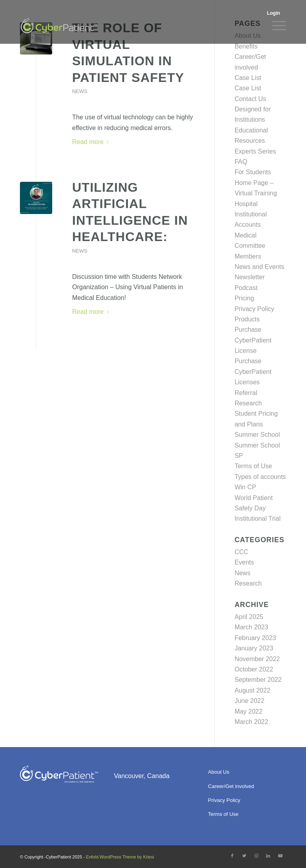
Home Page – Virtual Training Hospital (256, 193)
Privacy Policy (255, 309)
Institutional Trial (258, 519)
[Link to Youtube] (280, 856)
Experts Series (255, 151)
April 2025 (249, 617)
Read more (92, 142)
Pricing (244, 298)
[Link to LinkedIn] (268, 856)
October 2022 (254, 669)
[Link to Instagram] (256, 856)
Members (248, 256)
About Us (219, 772)
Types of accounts (260, 477)
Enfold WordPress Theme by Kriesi (120, 857)
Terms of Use (253, 466)
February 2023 (255, 638)
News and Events (260, 267)
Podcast (246, 288)
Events (244, 562)
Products (247, 319)
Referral (246, 393)
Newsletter (250, 277)
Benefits (246, 46)
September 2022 (258, 680)
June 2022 (250, 701)
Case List (248, 78)
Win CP (245, 487)
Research (248, 403)
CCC (242, 552)
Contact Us (250, 99)
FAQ (241, 162)
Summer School (257, 435)
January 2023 (254, 648)
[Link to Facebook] (232, 856)
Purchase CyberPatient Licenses (253, 372)
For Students (253, 172)
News (80, 91)
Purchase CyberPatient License (253, 340)
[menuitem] (275, 13)
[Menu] (275, 26)
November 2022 (257, 659)
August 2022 (253, 690)
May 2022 (249, 711)
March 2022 (252, 722)
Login (274, 13)
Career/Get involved (231, 786)
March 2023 (252, 627)
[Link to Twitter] (244, 856)
